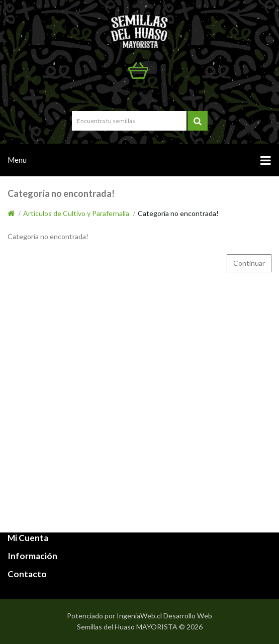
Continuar (249, 263)
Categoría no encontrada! (178, 213)
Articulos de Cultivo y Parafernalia (76, 213)
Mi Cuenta (143, 92)
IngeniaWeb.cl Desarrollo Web (164, 616)
